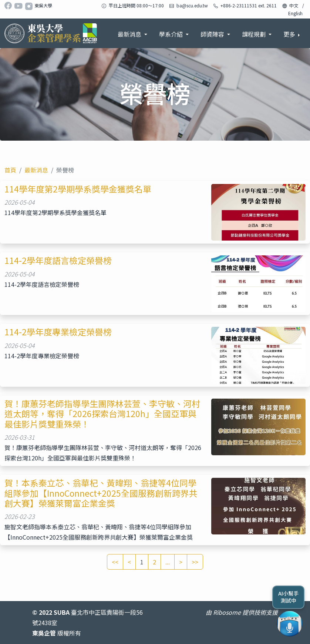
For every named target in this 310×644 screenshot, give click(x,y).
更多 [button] (290, 34)
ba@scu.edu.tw (192, 5)
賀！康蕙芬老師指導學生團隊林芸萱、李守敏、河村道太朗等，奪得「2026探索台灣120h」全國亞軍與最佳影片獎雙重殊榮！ (102, 414)
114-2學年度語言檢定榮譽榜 (58, 260)
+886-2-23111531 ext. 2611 (249, 5)
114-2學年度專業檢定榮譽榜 (58, 332)
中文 (294, 5)
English (295, 13)
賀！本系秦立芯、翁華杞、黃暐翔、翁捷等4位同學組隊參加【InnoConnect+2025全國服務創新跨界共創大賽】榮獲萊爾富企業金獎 (101, 493)
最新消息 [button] (130, 34)
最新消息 (36, 170)
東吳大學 (43, 5)
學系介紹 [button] (172, 34)
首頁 (10, 170)
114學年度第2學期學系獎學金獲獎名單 (78, 189)
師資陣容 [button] (213, 34)
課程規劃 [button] (255, 34)
